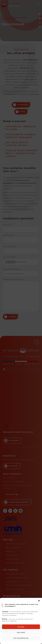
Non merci (21, 632)
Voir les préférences (21, 638)
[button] (39, 600)
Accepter (21, 627)
